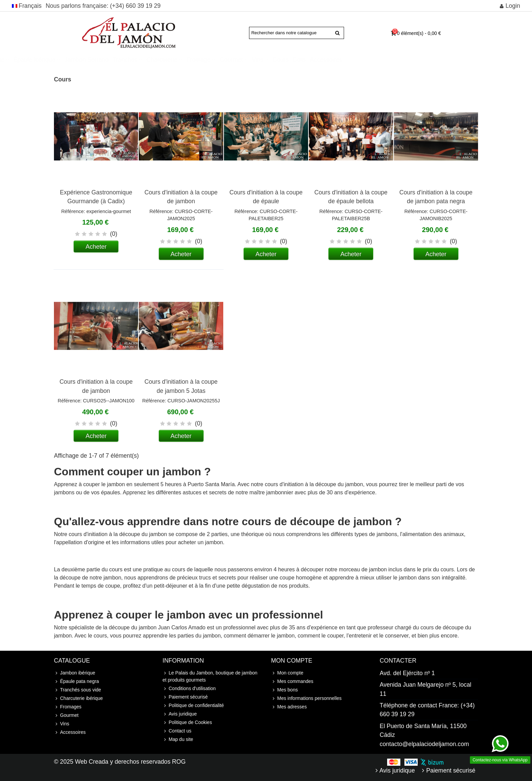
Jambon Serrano (172, 60)
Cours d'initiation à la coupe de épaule (266, 197)
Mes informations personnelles (306, 698)
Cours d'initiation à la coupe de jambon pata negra (436, 197)
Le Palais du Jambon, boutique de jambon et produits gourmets (210, 676)
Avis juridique (180, 714)
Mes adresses (289, 707)
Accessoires (411, 60)
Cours (366, 60)
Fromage (284, 60)
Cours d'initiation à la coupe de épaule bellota (351, 197)
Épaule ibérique (120, 60)
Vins (343, 60)
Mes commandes (292, 681)
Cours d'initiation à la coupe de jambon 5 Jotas (181, 386)
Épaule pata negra (76, 681)
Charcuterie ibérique (78, 698)
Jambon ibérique (67, 60)
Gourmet (317, 60)
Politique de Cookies (187, 722)
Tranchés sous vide (78, 690)
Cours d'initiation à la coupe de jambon (181, 197)
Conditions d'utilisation (189, 689)
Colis (385, 60)
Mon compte (287, 673)
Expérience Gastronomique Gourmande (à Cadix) (96, 197)
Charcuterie (247, 60)
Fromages (68, 707)
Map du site (178, 739)
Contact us (177, 731)
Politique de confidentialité (193, 706)
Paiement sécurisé (185, 697)
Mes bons (284, 690)
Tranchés (211, 60)
